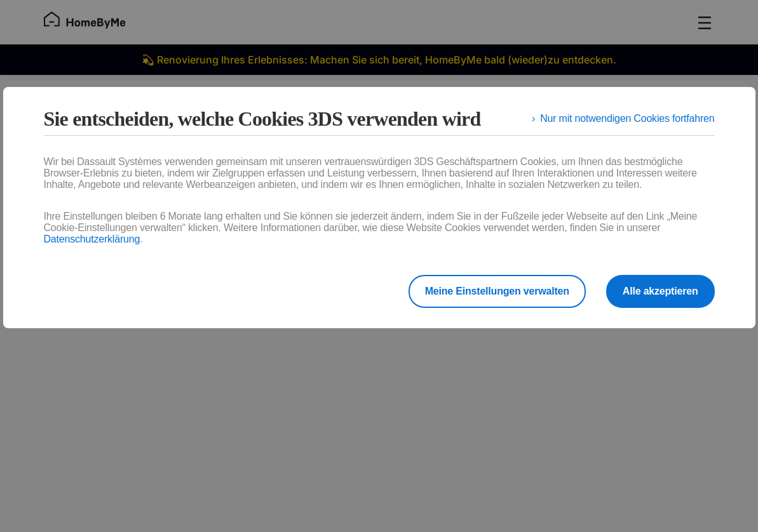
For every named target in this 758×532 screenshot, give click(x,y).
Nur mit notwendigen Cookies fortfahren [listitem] (627, 118)
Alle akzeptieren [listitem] (660, 291)
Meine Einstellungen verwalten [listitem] (497, 291)
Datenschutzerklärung (92, 239)
